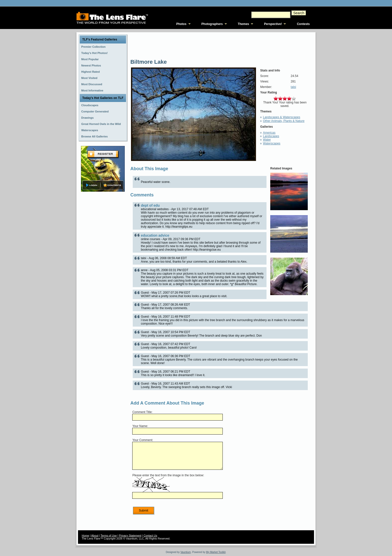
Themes (243, 24)
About (95, 536)
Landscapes (271, 136)
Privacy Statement (130, 536)
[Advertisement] (103, 272)
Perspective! (273, 24)
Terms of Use (109, 536)
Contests (303, 24)
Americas (269, 133)
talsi (293, 87)
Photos (181, 24)
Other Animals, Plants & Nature (284, 121)
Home (85, 536)
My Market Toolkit (216, 552)
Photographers (212, 24)
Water (267, 140)
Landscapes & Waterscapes (282, 117)
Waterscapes (272, 143)
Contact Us (150, 536)
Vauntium (186, 552)
